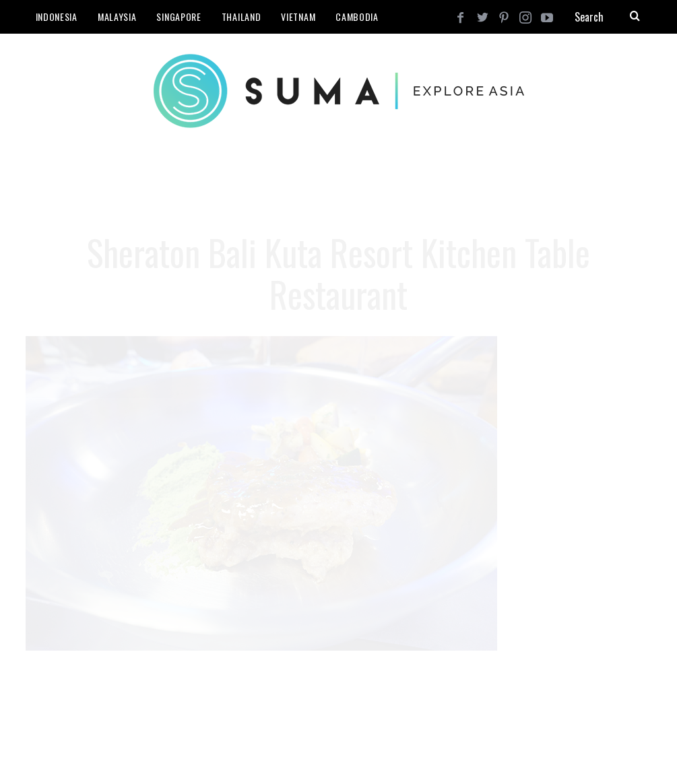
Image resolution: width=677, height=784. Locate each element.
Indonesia (57, 17)
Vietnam (298, 17)
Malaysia (117, 17)
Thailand (241, 17)
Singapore (179, 17)
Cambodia (357, 17)
